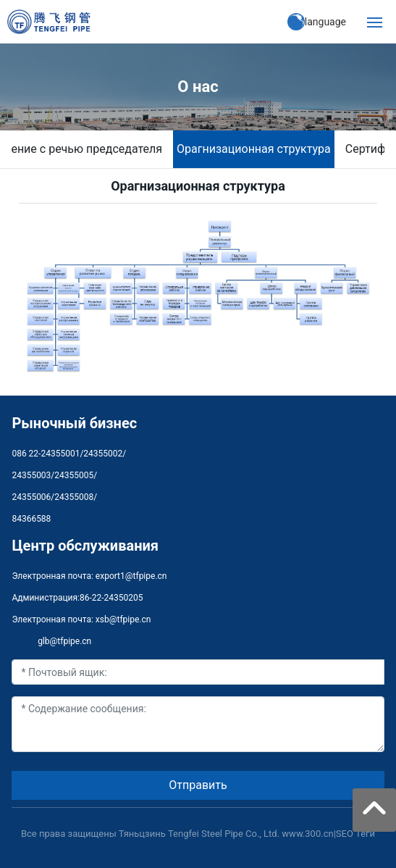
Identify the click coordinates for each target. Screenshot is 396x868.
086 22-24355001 (46, 454)
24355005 (74, 475)
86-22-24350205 (111, 598)
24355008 (74, 497)
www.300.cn (307, 834)
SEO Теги (355, 834)
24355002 (103, 454)
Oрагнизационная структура (254, 149)
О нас (198, 87)
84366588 (31, 519)
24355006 (31, 497)
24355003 (31, 475)
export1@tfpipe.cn (131, 576)
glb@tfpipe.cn (64, 641)
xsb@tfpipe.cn (123, 619)
